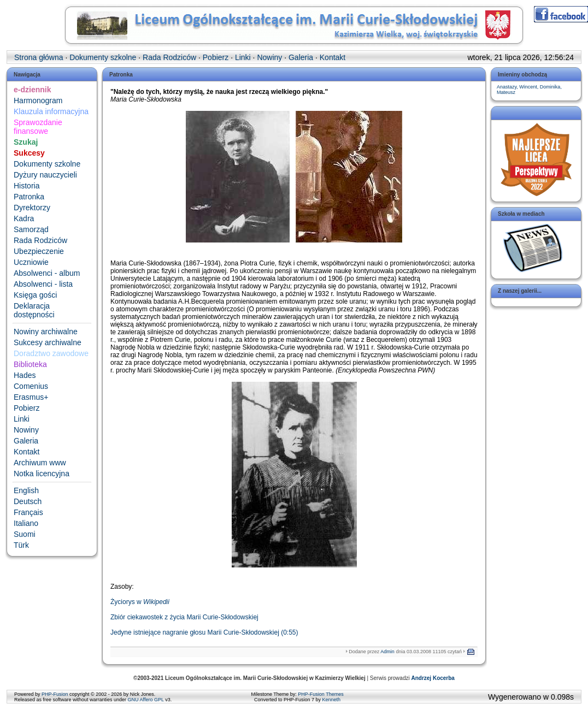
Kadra (24, 218)
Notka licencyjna (42, 474)
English (26, 490)
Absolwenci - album (47, 273)
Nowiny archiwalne (46, 332)
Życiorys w (140, 602)
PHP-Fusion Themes (321, 694)
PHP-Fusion (55, 694)
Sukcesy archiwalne (48, 342)
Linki (22, 419)
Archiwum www (40, 463)
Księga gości (35, 295)
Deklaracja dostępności (34, 310)
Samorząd (31, 229)
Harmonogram (38, 100)
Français (28, 512)
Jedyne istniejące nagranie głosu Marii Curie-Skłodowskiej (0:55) (204, 632)
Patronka (29, 197)
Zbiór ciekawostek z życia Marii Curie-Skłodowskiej (184, 617)
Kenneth (332, 700)
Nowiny (26, 430)
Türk (21, 545)
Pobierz (27, 408)
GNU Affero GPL (146, 700)
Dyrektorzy (32, 208)
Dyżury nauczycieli (45, 175)
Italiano (26, 523)
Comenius (31, 386)
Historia (27, 186)
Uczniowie (31, 262)
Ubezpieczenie (39, 251)
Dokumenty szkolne (47, 164)
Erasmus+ (31, 397)
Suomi (25, 534)
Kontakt (27, 452)
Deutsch (28, 501)
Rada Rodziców (40, 240)
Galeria (26, 441)
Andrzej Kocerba (433, 678)
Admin (387, 652)
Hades (25, 375)
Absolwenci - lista (43, 284)
